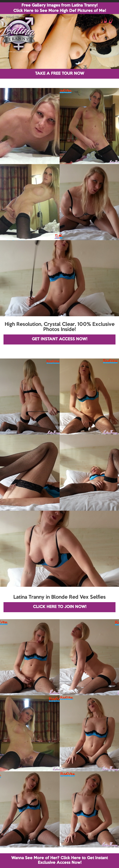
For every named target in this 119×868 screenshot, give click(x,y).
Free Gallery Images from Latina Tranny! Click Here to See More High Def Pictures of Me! (60, 8)
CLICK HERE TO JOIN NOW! (60, 607)
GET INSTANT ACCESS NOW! (59, 339)
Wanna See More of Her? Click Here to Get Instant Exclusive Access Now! (59, 860)
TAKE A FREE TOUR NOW (60, 74)
